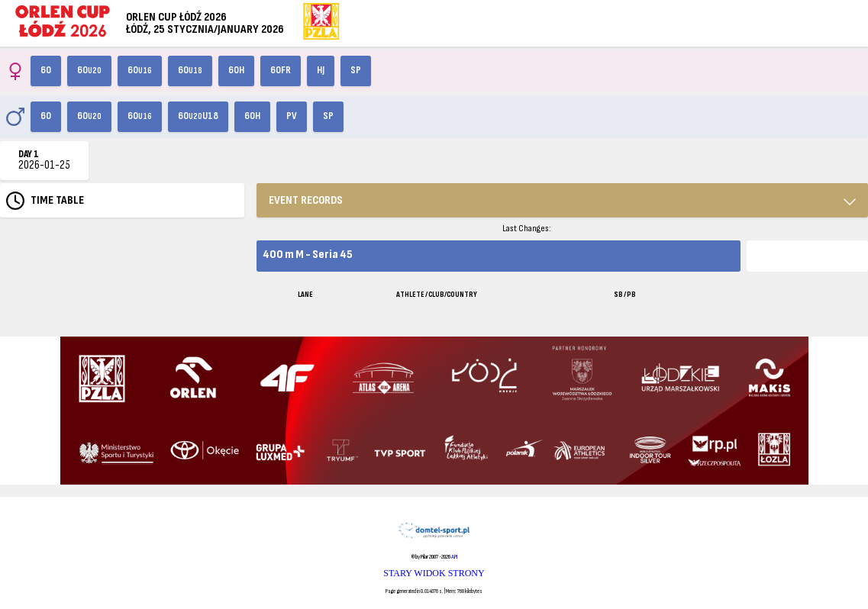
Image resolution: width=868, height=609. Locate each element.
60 (46, 70)
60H (236, 70)
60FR (281, 70)
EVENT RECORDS (306, 200)
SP (356, 70)
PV (292, 116)
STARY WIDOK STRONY (434, 573)
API (454, 557)
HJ (321, 70)
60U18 (198, 116)
